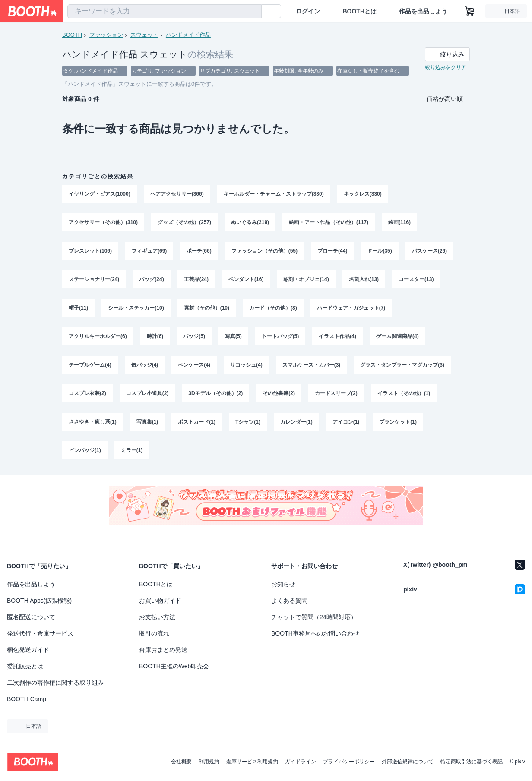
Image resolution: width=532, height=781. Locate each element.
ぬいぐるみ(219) (250, 222)
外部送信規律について (408, 762)
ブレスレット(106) (90, 251)
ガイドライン (301, 762)
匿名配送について (31, 617)
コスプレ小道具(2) (147, 393)
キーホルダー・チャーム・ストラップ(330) (274, 194)
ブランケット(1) (398, 422)
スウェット (144, 35)
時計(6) (155, 336)
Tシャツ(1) (248, 422)
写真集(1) (147, 422)
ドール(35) (379, 251)
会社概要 (181, 762)
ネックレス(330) (363, 194)
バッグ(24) (151, 279)
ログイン (308, 11)
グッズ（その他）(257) (184, 222)
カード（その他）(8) (273, 308)
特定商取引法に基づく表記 (472, 762)
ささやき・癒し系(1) (93, 422)
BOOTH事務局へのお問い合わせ (315, 633)
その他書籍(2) (279, 393)
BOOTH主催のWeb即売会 (174, 666)
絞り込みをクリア (446, 67)
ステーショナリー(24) (94, 279)
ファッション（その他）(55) (264, 251)
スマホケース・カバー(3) (312, 365)
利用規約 (209, 762)
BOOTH (72, 35)
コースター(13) (416, 279)
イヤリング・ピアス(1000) (100, 194)
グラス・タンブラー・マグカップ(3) (402, 365)
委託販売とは (25, 666)
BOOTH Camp (27, 699)
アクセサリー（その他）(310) (103, 222)
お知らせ (283, 584)
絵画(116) (399, 222)
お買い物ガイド (160, 601)
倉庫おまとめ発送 (163, 650)
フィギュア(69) (149, 251)
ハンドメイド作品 (188, 35)
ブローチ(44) (332, 251)
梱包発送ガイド (28, 650)
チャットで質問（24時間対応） (314, 617)
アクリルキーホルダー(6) (98, 336)
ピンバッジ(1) (85, 450)
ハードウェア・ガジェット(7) (351, 308)
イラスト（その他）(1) (404, 393)
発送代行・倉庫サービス (40, 633)
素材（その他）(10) (207, 308)
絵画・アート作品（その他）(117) (329, 222)
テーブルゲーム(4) (90, 365)
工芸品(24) (196, 279)
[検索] (253, 12)
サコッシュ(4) (246, 365)
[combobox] (165, 11)
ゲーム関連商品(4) (397, 336)
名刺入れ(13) (364, 279)
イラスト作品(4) (337, 336)
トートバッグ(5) (280, 336)
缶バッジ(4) (145, 365)
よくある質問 (289, 601)
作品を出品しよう (423, 11)
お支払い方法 (157, 617)
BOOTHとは (359, 11)
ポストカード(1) (197, 422)
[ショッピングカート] (470, 11)
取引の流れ (154, 633)
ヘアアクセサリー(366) (177, 194)
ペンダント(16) (246, 279)
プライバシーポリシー (349, 762)
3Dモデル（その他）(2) (215, 393)
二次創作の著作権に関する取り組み (55, 683)
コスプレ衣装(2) (87, 393)
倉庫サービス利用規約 (252, 762)
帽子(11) (78, 308)
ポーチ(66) (199, 251)
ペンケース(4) (194, 365)
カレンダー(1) (296, 422)
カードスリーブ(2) (336, 393)
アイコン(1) (346, 422)
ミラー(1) (132, 450)
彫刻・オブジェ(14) (306, 279)
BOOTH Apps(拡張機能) (39, 601)
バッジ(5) (194, 336)
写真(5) (233, 336)
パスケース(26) (429, 251)
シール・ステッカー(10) (136, 308)
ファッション (106, 35)
